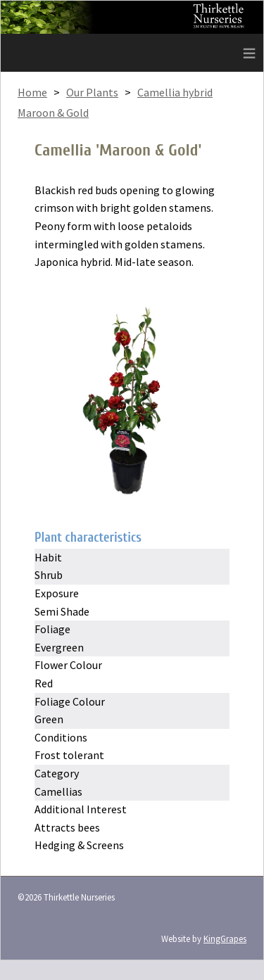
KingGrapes (225, 938)
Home (32, 92)
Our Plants (92, 92)
